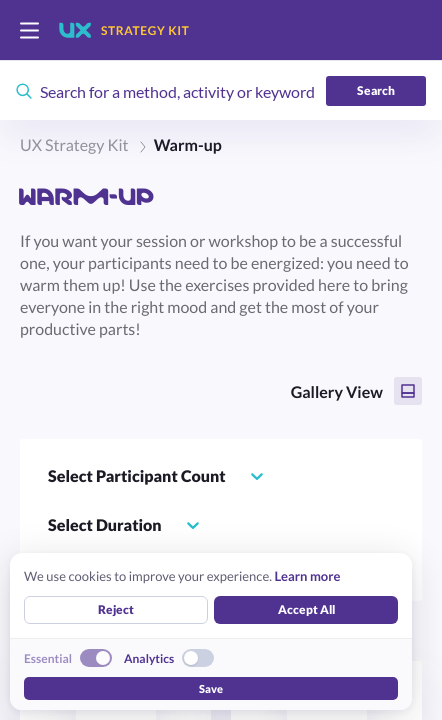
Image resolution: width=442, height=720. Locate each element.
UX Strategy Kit (74, 145)
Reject (116, 609)
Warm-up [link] (188, 145)
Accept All (306, 609)
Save (211, 688)
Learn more (307, 576)
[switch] (29, 30)
